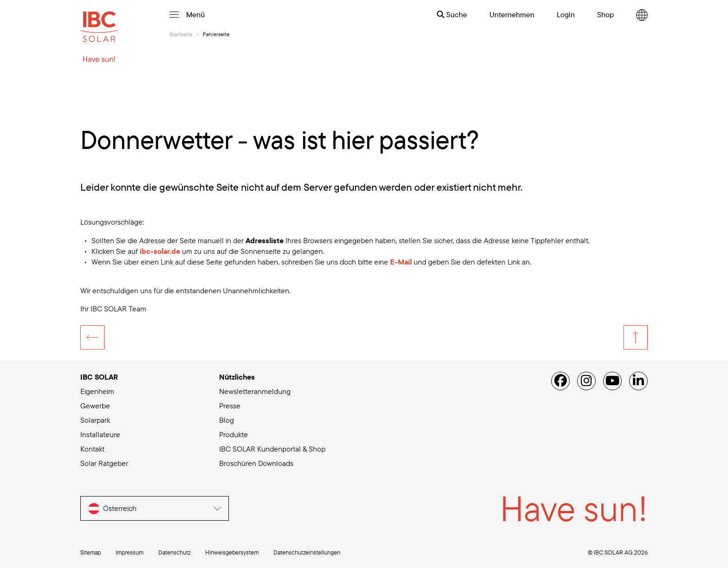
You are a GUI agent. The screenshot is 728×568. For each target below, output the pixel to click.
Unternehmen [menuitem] (512, 14)
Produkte (234, 434)
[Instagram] (586, 381)
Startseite (181, 34)
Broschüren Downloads (256, 463)
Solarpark (95, 420)
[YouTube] (612, 381)
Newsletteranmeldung (255, 391)
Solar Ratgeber (104, 463)
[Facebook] (560, 381)
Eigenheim (97, 391)
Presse (230, 406)
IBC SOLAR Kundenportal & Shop (272, 449)
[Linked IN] (638, 381)
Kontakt (92, 449)
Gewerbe (95, 406)
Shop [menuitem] (605, 14)
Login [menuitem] (566, 14)
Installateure (100, 434)
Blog (227, 420)
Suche (452, 14)
